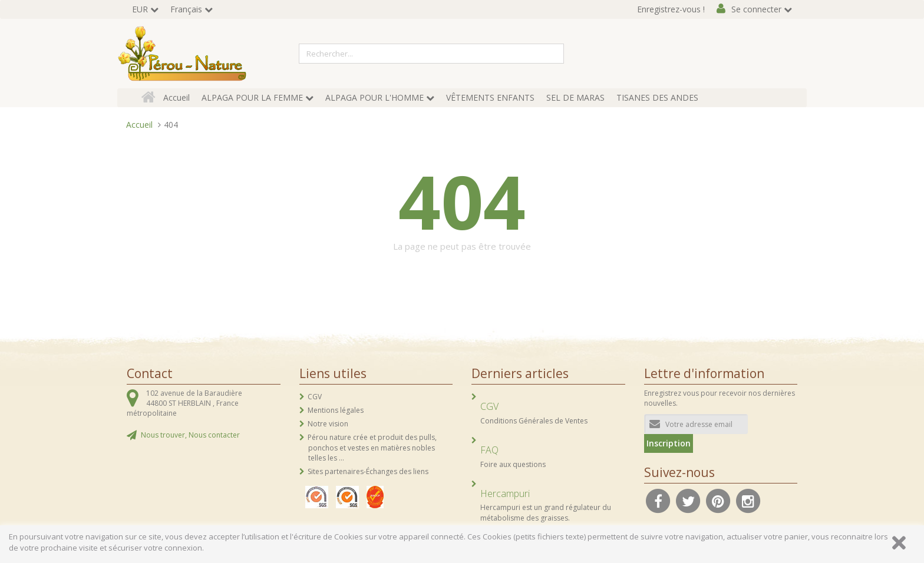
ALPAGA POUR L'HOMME (374, 97)
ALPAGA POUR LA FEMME (252, 97)
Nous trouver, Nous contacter (190, 435)
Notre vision (328, 424)
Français (186, 9)
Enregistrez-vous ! (671, 9)
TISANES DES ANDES (657, 97)
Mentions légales (336, 410)
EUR (140, 9)
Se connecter (756, 9)
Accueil (176, 97)
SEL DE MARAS (575, 97)
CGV (315, 397)
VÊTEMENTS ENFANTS (490, 97)
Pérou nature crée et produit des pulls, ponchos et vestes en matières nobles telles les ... (372, 447)
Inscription (669, 443)
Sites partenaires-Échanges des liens (368, 471)
